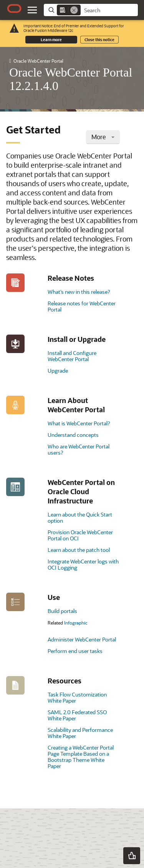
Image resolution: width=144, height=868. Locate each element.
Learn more (51, 40)
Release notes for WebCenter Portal (82, 306)
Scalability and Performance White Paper (80, 733)
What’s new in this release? (79, 292)
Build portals (62, 611)
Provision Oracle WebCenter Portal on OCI (80, 535)
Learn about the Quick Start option (80, 517)
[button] (132, 856)
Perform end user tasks (75, 651)
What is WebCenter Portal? (79, 423)
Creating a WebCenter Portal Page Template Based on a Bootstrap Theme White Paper (81, 757)
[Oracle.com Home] (14, 8)
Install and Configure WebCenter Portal (72, 356)
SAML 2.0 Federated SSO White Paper (77, 715)
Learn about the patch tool (79, 550)
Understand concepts (73, 435)
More (103, 137)
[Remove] (74, 10)
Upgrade (58, 371)
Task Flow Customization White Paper (77, 697)
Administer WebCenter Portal (82, 639)
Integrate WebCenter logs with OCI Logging (83, 564)
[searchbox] (109, 10)
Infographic (76, 623)
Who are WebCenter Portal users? (79, 449)
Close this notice (99, 40)
